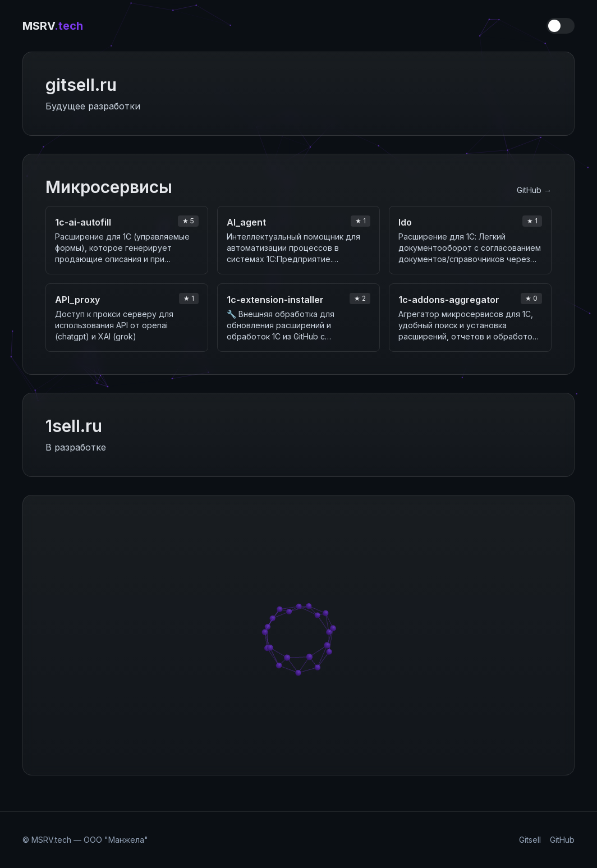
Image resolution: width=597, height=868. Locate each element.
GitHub (562, 840)
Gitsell (530, 840)
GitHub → (534, 190)
